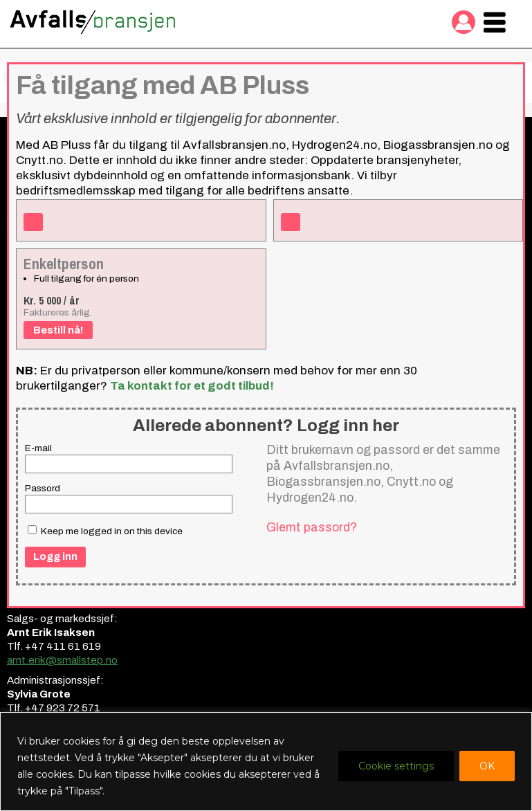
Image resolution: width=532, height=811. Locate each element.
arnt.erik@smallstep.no (62, 660)
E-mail (38, 448)
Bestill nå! (58, 330)
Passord (43, 488)
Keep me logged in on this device (105, 531)
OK (487, 766)
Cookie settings (396, 766)
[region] (266, 762)
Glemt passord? (312, 527)
